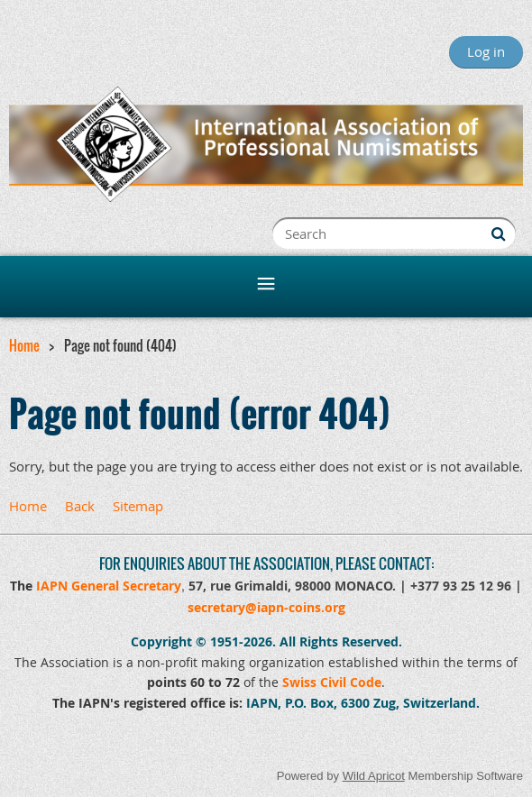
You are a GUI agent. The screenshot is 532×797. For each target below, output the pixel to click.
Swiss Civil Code (332, 682)
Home (24, 345)
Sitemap (138, 506)
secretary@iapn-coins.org (266, 607)
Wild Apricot (374, 776)
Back (80, 506)
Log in (486, 51)
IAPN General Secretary (109, 586)
